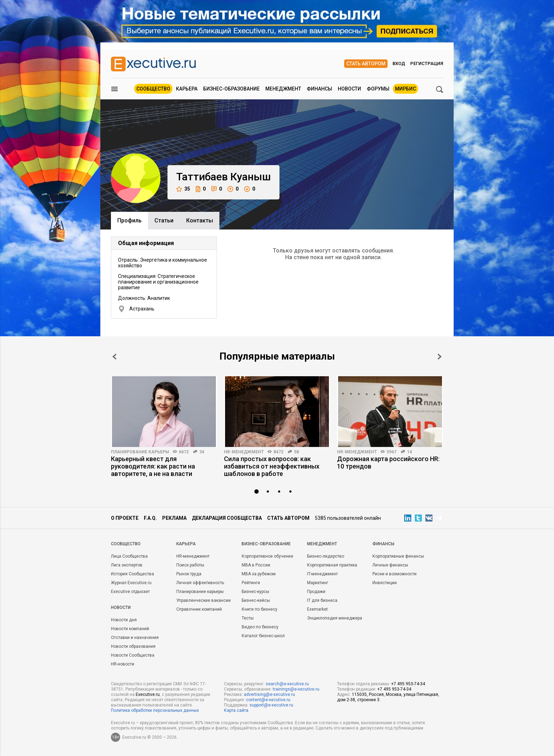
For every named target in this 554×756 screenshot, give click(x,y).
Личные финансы (390, 565)
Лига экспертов (127, 565)
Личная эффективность (200, 583)
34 (202, 452)
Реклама (174, 518)
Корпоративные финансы (398, 556)
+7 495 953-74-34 (408, 684)
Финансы (319, 89)
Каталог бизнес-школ (263, 636)
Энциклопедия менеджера (335, 618)
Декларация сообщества (227, 518)
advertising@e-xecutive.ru (269, 694)
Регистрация (427, 63)
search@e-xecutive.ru (287, 684)
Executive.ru (148, 694)
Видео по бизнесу (260, 627)
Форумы (378, 89)
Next (440, 357)
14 (409, 452)
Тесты (248, 618)
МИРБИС (405, 89)
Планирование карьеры (140, 452)
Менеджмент (283, 89)
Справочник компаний (199, 609)
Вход (399, 63)
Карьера (187, 89)
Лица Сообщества (129, 556)
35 (183, 189)
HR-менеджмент (244, 452)
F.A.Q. (150, 518)
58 (296, 452)
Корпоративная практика (332, 565)
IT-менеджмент (322, 574)
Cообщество (126, 544)
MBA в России (256, 565)
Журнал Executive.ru (131, 583)
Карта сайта (236, 710)
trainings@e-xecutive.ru (296, 689)
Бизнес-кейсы (256, 600)
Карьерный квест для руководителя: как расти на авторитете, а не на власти (153, 466)
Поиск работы (190, 565)
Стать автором (366, 64)
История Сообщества (132, 574)
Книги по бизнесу (260, 609)
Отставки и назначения (135, 638)
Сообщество (153, 89)
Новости (349, 89)
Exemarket (317, 609)
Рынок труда (189, 574)
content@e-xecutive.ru (268, 700)
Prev (114, 357)
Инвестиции (385, 583)
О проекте (125, 518)
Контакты (200, 220)
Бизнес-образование (231, 89)
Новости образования (133, 646)
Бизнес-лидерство (326, 556)
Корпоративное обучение (267, 556)
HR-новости (123, 664)
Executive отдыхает (130, 592)
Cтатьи (164, 220)
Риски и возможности (394, 574)
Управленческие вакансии (204, 600)
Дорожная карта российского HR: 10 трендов (388, 463)
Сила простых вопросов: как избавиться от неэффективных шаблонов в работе (272, 466)
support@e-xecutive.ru (271, 705)
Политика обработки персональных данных (155, 710)
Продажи (316, 592)
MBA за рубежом (259, 574)
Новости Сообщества (133, 655)
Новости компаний (130, 629)
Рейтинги (251, 583)
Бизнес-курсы (255, 592)
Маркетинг (318, 583)
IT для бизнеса (322, 600)
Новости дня (124, 620)
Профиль (129, 220)
